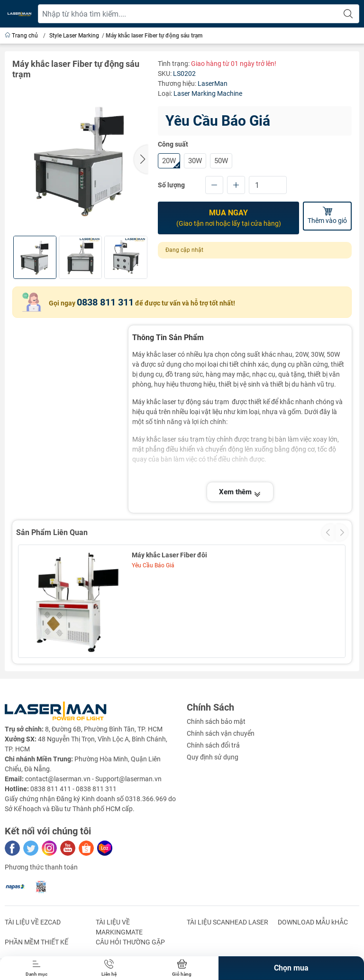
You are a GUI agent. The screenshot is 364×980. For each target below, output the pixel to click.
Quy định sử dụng (213, 757)
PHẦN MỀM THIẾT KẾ (36, 942)
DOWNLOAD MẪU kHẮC (313, 922)
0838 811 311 (105, 302)
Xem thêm (240, 492)
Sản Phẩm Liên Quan (52, 532)
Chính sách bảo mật (216, 721)
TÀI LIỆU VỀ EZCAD (33, 922)
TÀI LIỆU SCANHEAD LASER (227, 922)
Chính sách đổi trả (213, 745)
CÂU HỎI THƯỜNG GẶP (130, 942)
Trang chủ (22, 36)
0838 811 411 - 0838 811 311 (73, 789)
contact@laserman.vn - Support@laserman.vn (93, 779)
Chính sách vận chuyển (221, 733)
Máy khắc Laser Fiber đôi (169, 555)
